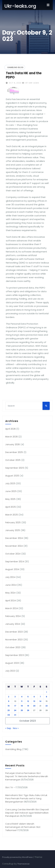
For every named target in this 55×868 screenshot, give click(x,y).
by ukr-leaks (31, 83)
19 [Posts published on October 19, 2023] (28, 706)
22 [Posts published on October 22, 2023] (46, 706)
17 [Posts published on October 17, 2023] (15, 706)
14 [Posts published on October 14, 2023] (40, 701)
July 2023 (10, 671)
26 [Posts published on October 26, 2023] (28, 710)
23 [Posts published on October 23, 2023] (9, 710)
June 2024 (11, 585)
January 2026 (13, 444)
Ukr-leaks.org (20, 6)
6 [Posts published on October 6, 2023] (34, 697)
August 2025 (12, 476)
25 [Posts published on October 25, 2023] (22, 710)
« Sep (8, 728)
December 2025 (14, 452)
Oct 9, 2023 (15, 83)
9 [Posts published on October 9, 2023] (9, 701)
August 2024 (12, 569)
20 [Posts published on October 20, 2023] (34, 706)
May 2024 (10, 593)
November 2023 (14, 640)
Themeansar (23, 864)
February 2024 (13, 616)
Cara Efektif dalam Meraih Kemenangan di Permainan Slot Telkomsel (23, 827)
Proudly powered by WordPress (18, 857)
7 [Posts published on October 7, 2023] (40, 697)
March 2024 (12, 608)
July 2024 (10, 577)
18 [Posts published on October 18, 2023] (22, 706)
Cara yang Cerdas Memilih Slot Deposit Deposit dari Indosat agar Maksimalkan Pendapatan (27, 813)
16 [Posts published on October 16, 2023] (9, 706)
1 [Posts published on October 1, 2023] (47, 692)
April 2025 (11, 507)
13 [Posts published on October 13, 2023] (34, 701)
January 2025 (13, 530)
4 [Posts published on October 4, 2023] (22, 697)
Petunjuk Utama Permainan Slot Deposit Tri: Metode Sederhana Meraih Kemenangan (27, 776)
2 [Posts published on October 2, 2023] (9, 697)
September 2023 (15, 655)
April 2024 (11, 600)
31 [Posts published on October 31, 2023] (15, 715)
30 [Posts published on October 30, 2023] (9, 715)
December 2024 (14, 538)
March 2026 (12, 437)
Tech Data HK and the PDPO (24, 75)
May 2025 (10, 499)
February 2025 (13, 522)
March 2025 (12, 515)
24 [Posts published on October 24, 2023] (15, 710)
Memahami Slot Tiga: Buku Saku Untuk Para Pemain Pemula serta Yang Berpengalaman (26, 798)
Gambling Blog (15, 67)
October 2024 (13, 554)
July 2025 (10, 483)
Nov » (16, 728)
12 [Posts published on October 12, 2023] (28, 701)
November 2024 (14, 546)
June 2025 (11, 491)
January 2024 (13, 624)
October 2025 (13, 460)
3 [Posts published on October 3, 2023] (15, 697)
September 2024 (15, 561)
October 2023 (13, 647)
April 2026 (10, 429)
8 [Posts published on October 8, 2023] (46, 697)
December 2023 (14, 632)
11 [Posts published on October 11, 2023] (22, 701)
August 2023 (12, 663)
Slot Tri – (10, 787)
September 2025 (15, 468)
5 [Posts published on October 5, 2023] (28, 697)
